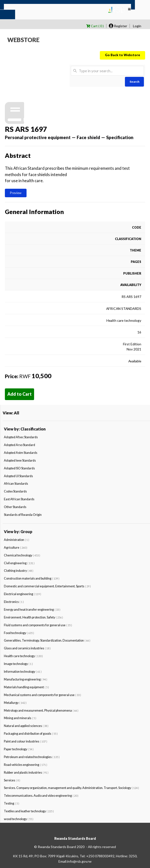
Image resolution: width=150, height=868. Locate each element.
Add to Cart (19, 394)
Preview (16, 193)
